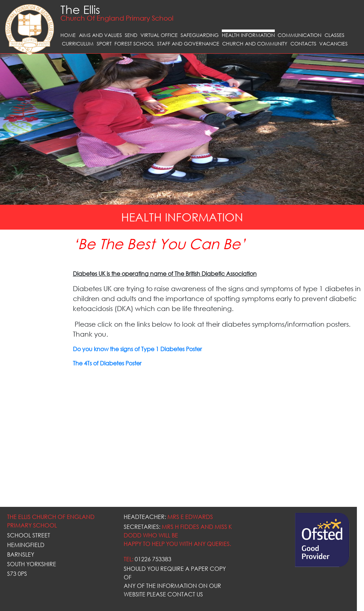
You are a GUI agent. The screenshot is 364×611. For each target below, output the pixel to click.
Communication (299, 35)
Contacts (303, 44)
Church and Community (255, 44)
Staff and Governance (188, 44)
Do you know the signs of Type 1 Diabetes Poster (137, 349)
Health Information (248, 35)
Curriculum (78, 44)
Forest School (134, 44)
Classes (334, 35)
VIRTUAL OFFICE (159, 35)
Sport (104, 44)
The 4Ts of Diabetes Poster (107, 363)
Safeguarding (200, 35)
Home (68, 35)
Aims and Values (100, 35)
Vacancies (333, 44)
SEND (131, 35)
